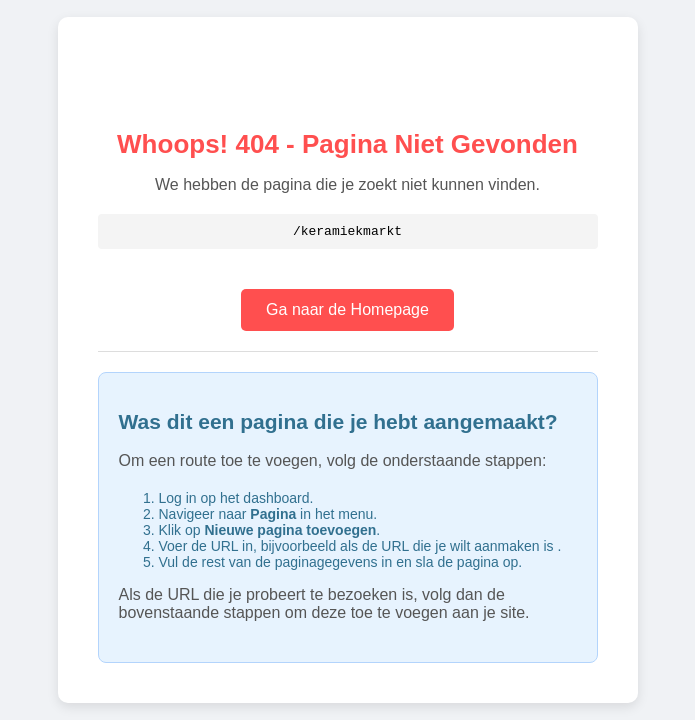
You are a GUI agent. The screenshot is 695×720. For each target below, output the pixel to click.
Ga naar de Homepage (347, 310)
